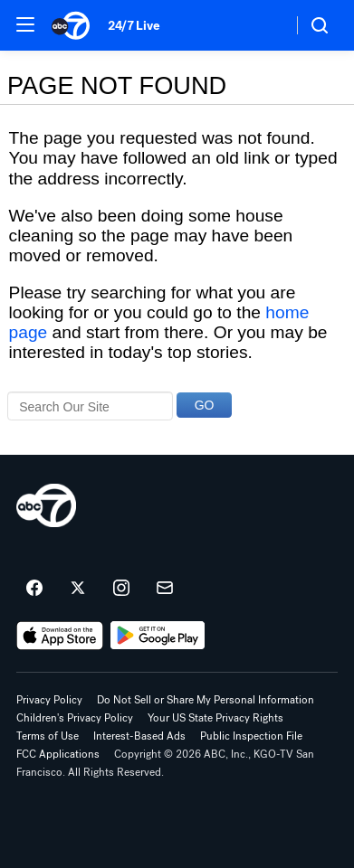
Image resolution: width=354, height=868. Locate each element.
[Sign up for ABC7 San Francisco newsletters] (165, 589)
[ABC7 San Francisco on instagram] (121, 589)
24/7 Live (134, 26)
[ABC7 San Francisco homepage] (71, 25)
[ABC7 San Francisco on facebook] (34, 589)
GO (205, 405)
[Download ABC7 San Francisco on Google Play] (158, 636)
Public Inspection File (251, 736)
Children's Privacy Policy (75, 718)
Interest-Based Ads (139, 736)
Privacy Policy (49, 700)
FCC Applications (58, 754)
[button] (25, 24)
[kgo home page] (46, 505)
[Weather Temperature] (264, 25)
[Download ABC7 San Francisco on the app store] (60, 636)
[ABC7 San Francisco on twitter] (78, 589)
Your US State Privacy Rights (215, 718)
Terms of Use (48, 736)
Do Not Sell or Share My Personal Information (206, 700)
